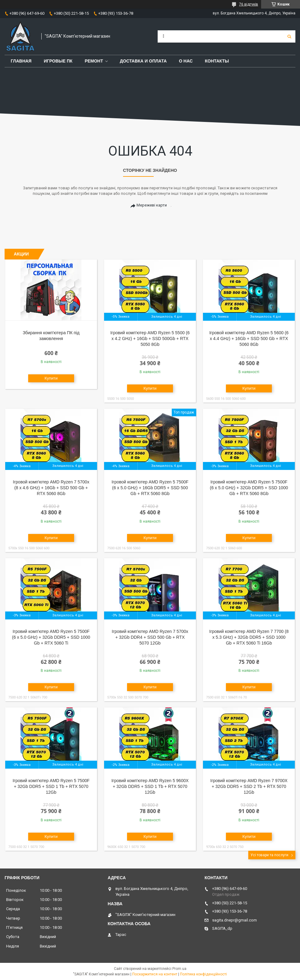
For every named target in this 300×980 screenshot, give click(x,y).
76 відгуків (249, 4)
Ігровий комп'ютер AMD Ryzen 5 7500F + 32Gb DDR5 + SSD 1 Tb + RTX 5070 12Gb (51, 786)
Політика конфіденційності (203, 974)
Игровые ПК (58, 61)
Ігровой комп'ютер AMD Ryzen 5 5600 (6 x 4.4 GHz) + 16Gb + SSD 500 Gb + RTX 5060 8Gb (249, 339)
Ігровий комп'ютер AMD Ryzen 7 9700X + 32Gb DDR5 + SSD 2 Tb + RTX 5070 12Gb (249, 786)
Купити (51, 378)
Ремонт (94, 61)
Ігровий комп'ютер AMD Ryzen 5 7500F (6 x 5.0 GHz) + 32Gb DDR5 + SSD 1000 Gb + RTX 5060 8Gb (249, 488)
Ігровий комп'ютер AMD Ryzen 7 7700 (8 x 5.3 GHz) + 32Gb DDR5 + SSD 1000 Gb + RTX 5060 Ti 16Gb (249, 637)
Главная (21, 61)
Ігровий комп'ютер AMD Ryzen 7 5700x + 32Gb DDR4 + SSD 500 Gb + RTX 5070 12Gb (150, 637)
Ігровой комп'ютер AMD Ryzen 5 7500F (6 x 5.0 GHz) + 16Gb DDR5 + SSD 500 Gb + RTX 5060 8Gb (150, 488)
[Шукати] (289, 36)
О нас (186, 61)
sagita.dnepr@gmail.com (234, 920)
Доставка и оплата (143, 61)
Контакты (217, 61)
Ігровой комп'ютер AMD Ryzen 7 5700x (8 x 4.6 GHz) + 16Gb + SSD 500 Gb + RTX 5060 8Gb (51, 488)
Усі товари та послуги (269, 855)
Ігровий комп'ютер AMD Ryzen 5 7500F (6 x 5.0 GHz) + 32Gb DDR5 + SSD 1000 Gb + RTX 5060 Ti (51, 637)
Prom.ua (179, 969)
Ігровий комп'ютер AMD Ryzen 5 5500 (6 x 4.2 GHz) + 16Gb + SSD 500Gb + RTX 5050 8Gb (150, 339)
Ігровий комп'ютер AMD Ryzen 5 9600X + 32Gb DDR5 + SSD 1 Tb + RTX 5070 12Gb (150, 786)
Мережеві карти (152, 205)
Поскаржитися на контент (155, 974)
